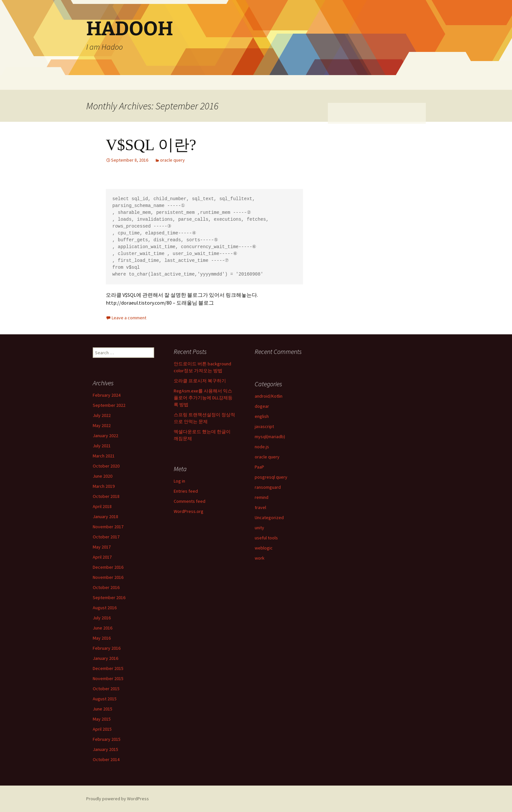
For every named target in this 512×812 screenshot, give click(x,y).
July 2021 (102, 446)
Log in (179, 481)
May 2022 (102, 425)
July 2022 (102, 415)
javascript (264, 426)
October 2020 (106, 466)
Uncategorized (269, 517)
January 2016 (105, 658)
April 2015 (102, 729)
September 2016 (109, 597)
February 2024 (107, 395)
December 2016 (108, 567)
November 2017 (108, 527)
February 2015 (107, 739)
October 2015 (106, 689)
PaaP (259, 467)
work (260, 558)
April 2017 (102, 557)
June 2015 (103, 709)
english (262, 416)
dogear (262, 406)
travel (260, 507)
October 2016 (106, 587)
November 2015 (108, 678)
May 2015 (102, 719)
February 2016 (107, 648)
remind (262, 497)
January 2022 (105, 436)
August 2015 (105, 699)
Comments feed (190, 501)
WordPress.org (189, 511)
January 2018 (105, 517)
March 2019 (104, 486)
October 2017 (106, 537)
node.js (262, 447)
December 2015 (108, 668)
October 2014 (106, 759)
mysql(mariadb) (270, 437)
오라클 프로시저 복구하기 (200, 381)
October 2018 (106, 496)
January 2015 (105, 749)
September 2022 (109, 405)
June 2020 (103, 476)
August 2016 (105, 608)
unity (259, 528)
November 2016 (108, 577)
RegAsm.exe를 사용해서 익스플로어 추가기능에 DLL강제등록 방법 (203, 398)
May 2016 (102, 638)
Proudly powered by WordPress (118, 799)
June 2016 (103, 628)
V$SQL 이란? (151, 145)
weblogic (264, 548)
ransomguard (268, 487)
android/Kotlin (269, 396)
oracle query (172, 160)
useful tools (266, 538)
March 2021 (104, 456)
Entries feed (186, 491)
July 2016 (102, 618)
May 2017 (102, 547)
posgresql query (271, 477)
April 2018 (102, 506)
